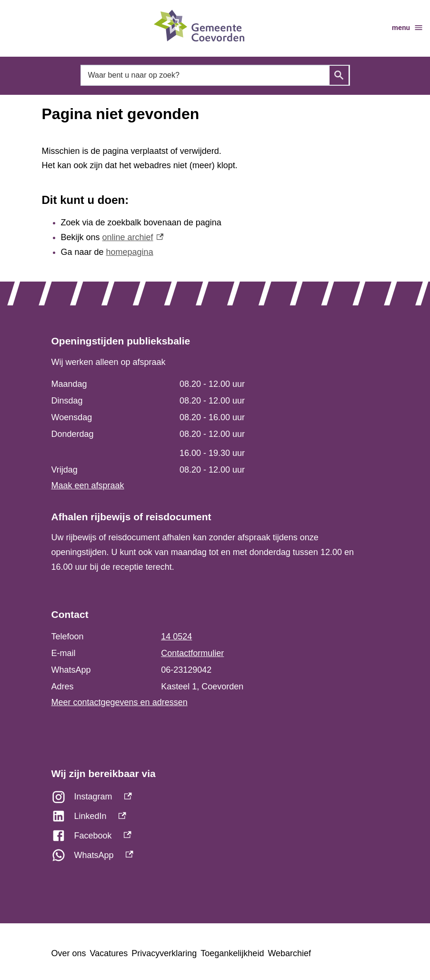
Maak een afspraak (88, 485)
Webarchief (289, 953)
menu (408, 28)
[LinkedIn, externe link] (215, 819)
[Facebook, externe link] (215, 838)
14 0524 (176, 636)
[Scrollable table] (210, 427)
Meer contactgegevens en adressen (120, 702)
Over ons (69, 953)
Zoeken (339, 75)
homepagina (130, 252)
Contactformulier (192, 653)
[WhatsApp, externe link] (215, 858)
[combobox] (215, 75)
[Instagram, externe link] (215, 799)
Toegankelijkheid (232, 953)
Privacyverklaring (164, 953)
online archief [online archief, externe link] (133, 237)
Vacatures (109, 953)
